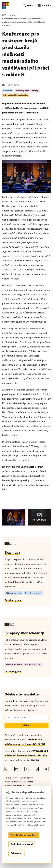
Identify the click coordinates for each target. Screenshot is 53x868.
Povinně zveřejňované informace (19, 782)
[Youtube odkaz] (46, 769)
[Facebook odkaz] (7, 769)
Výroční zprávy (26, 778)
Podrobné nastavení (22, 844)
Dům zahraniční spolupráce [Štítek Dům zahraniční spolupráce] (16, 95)
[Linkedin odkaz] (36, 769)
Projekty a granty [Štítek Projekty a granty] (33, 593)
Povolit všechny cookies (24, 835)
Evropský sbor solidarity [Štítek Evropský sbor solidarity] (27, 91)
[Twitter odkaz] (27, 769)
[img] (14, 517)
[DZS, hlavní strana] (6, 6)
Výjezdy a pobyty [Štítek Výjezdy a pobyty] (14, 593)
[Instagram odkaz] (17, 769)
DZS (4, 15)
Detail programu (13, 600)
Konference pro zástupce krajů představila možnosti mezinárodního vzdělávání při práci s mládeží (24, 22)
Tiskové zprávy (11, 778)
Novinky (13, 15)
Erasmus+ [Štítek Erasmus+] (8, 91)
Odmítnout (17, 853)
